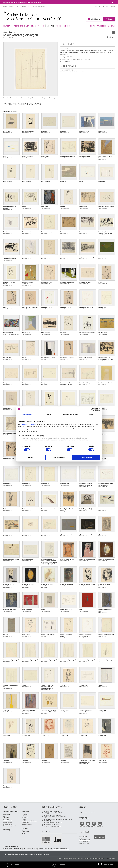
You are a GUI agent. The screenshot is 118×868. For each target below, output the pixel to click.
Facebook (82, 827)
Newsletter (101, 837)
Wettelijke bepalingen (99, 859)
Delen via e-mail (113, 37)
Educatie (92, 26)
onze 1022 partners (29, 424)
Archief (24, 819)
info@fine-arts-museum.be (61, 849)
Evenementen (25, 6)
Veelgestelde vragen (11, 812)
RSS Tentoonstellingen (85, 839)
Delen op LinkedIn (110, 37)
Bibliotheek (25, 814)
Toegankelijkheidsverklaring (85, 859)
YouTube (88, 827)
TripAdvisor (100, 827)
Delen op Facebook (108, 37)
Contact (11, 6)
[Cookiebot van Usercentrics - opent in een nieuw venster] (92, 409)
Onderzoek (102, 26)
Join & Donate (96, 19)
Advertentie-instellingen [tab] (70, 415)
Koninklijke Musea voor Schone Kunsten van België (4, 12)
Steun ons (25, 831)
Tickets (110, 19)
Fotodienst (25, 818)
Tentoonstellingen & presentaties (24, 26)
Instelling (66, 26)
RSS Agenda (83, 836)
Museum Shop (8, 824)
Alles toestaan (87, 457)
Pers (17, 6)
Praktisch (7, 26)
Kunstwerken (113, 33)
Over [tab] (91, 415)
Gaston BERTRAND (72, 71)
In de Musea (8, 820)
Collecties (50, 26)
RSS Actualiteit (84, 841)
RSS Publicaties (84, 843)
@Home (111, 26)
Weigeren (31, 457)
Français (106, 6)
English (113, 6)
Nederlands (98, 6)
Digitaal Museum (27, 824)
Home (5, 6)
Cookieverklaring (110, 859)
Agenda (41, 26)
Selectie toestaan (59, 457)
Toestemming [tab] (27, 415)
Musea (59, 26)
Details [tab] (48, 415)
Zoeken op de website (31, 6)
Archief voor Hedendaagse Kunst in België (30, 822)
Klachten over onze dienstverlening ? (66, 859)
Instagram (94, 827)
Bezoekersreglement (10, 826)
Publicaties (25, 816)
